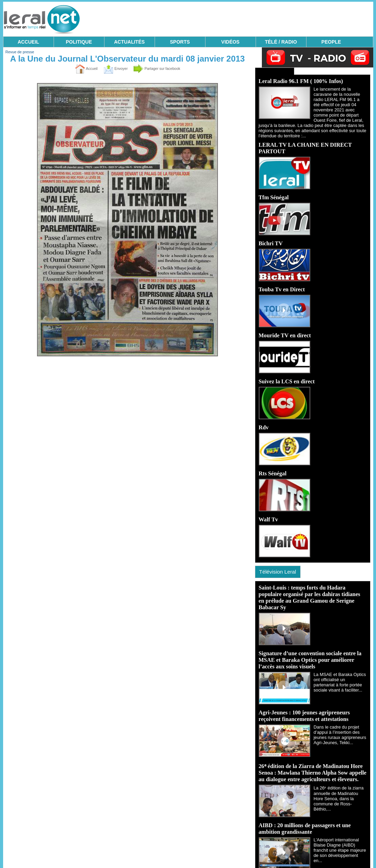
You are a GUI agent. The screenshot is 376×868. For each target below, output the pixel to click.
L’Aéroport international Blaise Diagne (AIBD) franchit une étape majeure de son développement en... (339, 835)
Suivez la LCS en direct (286, 374)
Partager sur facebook (161, 68)
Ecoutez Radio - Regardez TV (270, 71)
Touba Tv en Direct (282, 283)
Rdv (264, 420)
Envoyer (111, 68)
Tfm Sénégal (274, 192)
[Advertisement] (247, 17)
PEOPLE (331, 42)
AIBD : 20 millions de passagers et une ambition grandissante (304, 817)
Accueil (77, 68)
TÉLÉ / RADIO (281, 42)
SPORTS (180, 42)
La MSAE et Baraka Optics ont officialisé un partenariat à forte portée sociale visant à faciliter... (339, 672)
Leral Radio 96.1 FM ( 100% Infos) (300, 80)
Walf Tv (268, 511)
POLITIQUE (79, 42)
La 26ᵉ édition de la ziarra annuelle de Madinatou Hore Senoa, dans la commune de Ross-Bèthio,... (340, 784)
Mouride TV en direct (285, 329)
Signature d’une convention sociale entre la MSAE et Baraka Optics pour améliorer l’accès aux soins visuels (309, 651)
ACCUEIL (28, 42)
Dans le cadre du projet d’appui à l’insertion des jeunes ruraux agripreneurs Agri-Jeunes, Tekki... (338, 724)
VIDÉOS (231, 42)
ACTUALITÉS (130, 42)
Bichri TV (271, 237)
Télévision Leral (280, 564)
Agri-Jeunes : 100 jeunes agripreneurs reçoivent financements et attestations (304, 706)
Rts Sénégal (273, 466)
